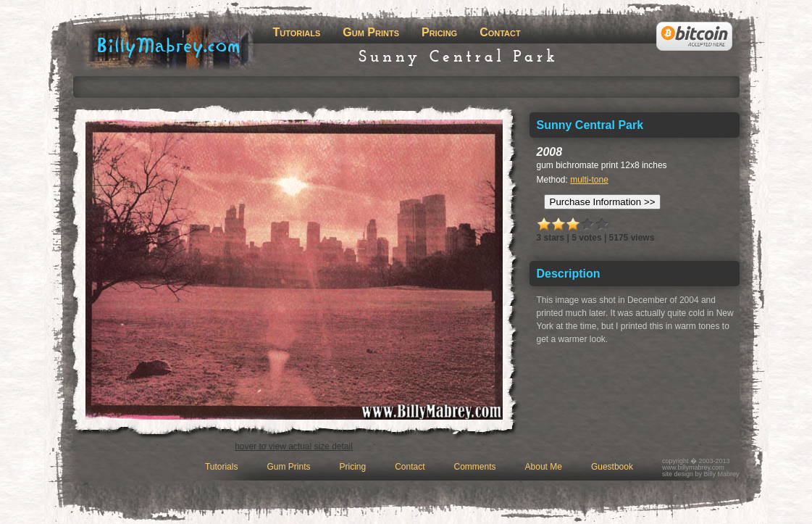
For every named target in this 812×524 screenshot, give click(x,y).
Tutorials (297, 32)
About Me (544, 467)
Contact (500, 32)
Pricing (439, 32)
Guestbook (612, 467)
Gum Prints (371, 32)
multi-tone (589, 180)
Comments (475, 467)
